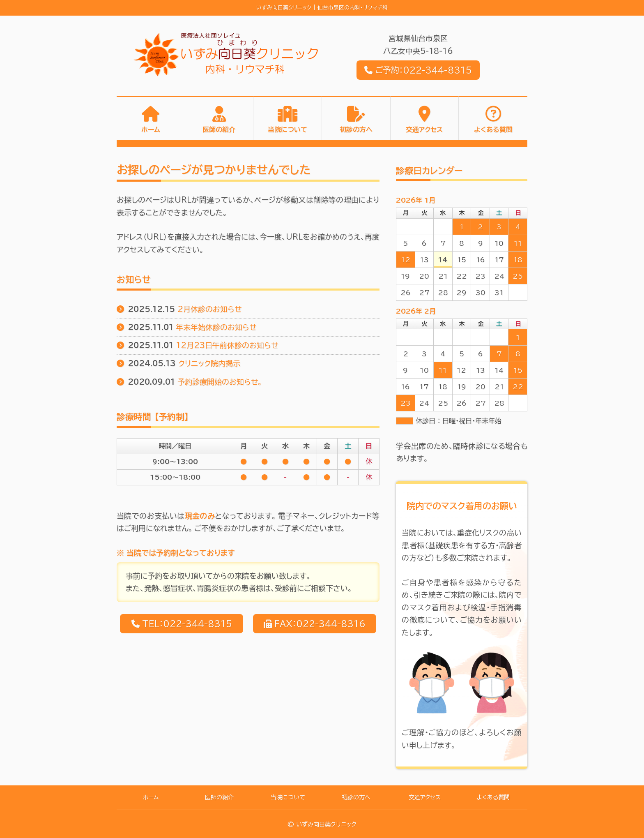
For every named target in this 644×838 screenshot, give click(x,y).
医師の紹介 (219, 130)
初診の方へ (356, 130)
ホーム (151, 130)
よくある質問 (493, 130)
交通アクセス (424, 130)
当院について (287, 130)
